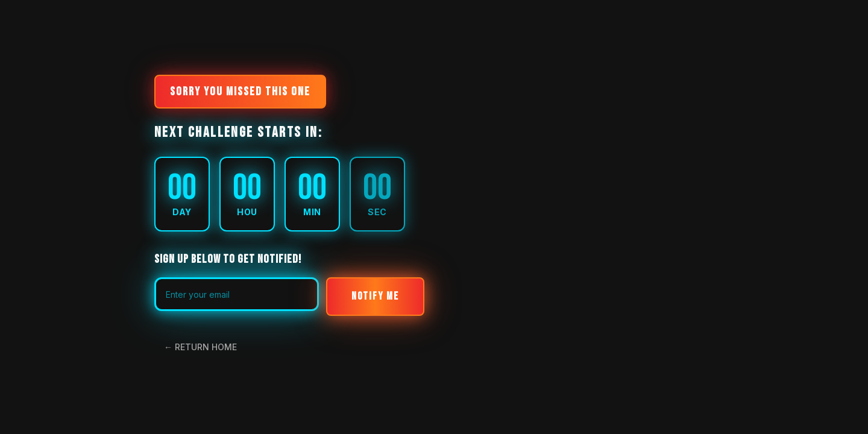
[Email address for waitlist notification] (237, 294)
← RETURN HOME (200, 347)
